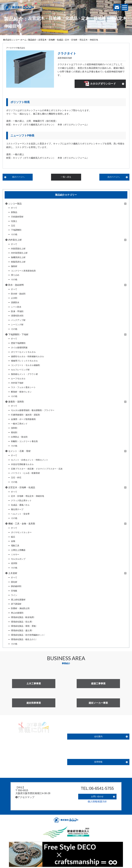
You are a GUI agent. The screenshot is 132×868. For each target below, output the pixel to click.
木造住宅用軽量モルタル (22, 465)
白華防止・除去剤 (19, 437)
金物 (13, 542)
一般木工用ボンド (19, 424)
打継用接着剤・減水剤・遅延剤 (25, 415)
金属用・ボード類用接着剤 (23, 420)
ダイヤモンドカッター (21, 533)
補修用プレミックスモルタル (24, 361)
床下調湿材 (16, 605)
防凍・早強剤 (17, 312)
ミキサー (15, 555)
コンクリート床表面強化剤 (23, 271)
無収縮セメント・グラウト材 (24, 375)
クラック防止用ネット (21, 501)
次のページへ (114, 178)
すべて (14, 209)
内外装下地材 (17, 384)
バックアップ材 (18, 321)
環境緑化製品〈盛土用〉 (22, 631)
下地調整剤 (16, 231)
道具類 (14, 564)
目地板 (14, 591)
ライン (14, 596)
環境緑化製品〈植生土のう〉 (24, 640)
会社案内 (98, 737)
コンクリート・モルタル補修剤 (25, 366)
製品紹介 (32, 40)
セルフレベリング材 (20, 370)
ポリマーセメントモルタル (23, 353)
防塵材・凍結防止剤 (20, 609)
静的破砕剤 (16, 587)
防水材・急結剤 (18, 294)
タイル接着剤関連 (19, 348)
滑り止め (15, 276)
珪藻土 (14, 222)
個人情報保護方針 (97, 800)
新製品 (14, 213)
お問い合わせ (97, 796)
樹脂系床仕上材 (18, 262)
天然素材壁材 (17, 217)
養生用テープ (17, 510)
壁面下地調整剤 (18, 344)
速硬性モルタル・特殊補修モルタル (27, 357)
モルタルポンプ (18, 560)
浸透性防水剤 (17, 316)
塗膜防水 (15, 303)
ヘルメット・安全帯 (20, 514)
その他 (14, 235)
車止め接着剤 (17, 613)
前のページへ (18, 178)
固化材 (14, 582)
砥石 (13, 537)
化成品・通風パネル (20, 506)
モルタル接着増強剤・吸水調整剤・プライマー (33, 411)
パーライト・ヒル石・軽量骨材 (25, 474)
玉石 (13, 226)
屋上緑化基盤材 (18, 600)
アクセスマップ (25, 798)
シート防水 (16, 307)
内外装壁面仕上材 (19, 254)
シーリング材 (17, 325)
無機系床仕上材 (18, 258)
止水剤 (14, 299)
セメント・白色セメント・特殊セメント (30, 460)
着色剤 (14, 433)
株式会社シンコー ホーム (15, 40)
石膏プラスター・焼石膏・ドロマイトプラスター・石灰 (37, 469)
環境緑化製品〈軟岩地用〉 (23, 618)
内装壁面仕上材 (18, 249)
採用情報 (98, 763)
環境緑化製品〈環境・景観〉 (24, 627)
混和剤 (14, 429)
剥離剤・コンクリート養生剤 (24, 442)
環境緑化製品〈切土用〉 (22, 622)
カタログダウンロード (103, 84)
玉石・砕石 (16, 478)
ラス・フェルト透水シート (23, 388)
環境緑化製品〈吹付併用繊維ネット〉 (29, 635)
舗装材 (14, 267)
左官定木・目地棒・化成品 (51, 40)
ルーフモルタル (18, 379)
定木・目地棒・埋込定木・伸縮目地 (27, 497)
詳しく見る (34, 763)
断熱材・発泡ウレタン (21, 392)
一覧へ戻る (66, 178)
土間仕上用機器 (18, 551)
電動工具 (15, 546)
